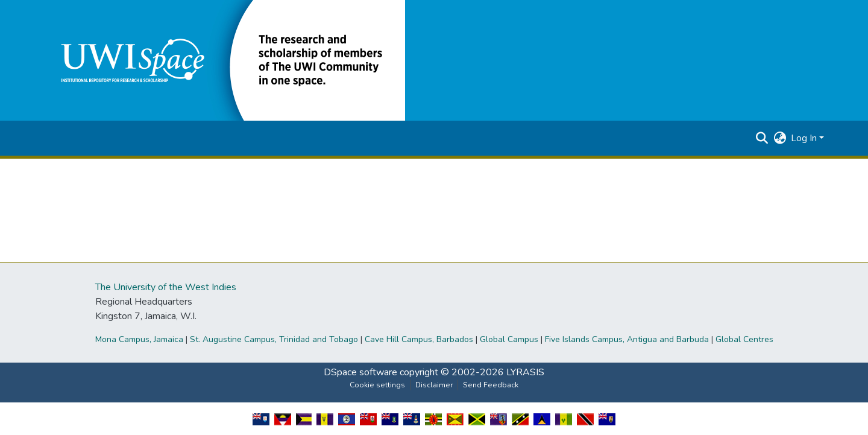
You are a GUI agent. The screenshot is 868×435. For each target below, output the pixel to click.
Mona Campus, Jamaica (139, 339)
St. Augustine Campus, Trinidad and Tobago (274, 339)
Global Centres (744, 339)
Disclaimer (434, 385)
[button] (224, 60)
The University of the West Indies (166, 287)
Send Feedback (491, 385)
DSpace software (360, 372)
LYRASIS (525, 372)
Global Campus (509, 339)
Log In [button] (805, 138)
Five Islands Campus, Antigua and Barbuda (627, 339)
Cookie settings (377, 385)
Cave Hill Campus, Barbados (419, 339)
